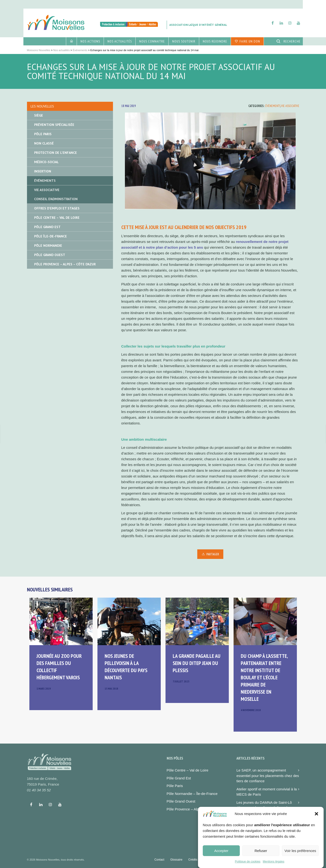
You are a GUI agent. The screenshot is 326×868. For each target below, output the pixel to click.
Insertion (43, 171)
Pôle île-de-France (51, 236)
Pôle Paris (43, 134)
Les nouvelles (42, 106)
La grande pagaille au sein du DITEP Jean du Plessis (197, 663)
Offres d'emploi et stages (57, 208)
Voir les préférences (300, 854)
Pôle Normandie (48, 246)
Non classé (44, 143)
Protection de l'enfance (56, 153)
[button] (316, 817)
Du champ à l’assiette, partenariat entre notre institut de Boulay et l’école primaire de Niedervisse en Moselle (264, 677)
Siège (39, 115)
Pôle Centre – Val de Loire (57, 218)
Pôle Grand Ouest (50, 255)
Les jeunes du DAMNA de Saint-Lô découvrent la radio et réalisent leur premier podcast (264, 808)
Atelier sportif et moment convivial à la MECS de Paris (267, 792)
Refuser (261, 854)
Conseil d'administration (56, 199)
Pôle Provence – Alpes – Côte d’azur (196, 809)
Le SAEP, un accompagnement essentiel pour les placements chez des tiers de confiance (268, 776)
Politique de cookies (248, 865)
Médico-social (46, 162)
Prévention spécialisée (54, 125)
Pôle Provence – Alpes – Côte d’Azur (65, 264)
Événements (273, 106)
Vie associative (290, 106)
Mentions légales (273, 865)
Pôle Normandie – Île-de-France (192, 794)
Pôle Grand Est (47, 227)
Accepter (221, 854)
